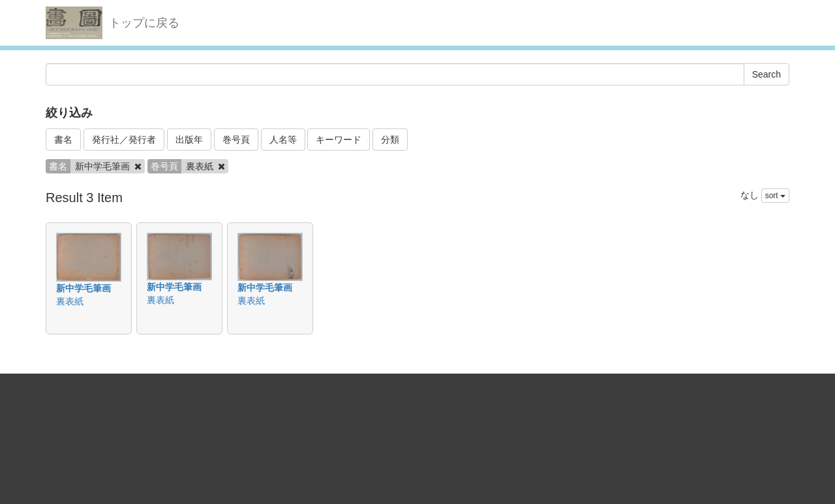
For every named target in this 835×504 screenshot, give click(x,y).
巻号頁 (236, 140)
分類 (390, 140)
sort (775, 196)
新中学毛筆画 (83, 288)
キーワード (339, 140)
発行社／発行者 (124, 140)
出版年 (189, 140)
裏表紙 (70, 301)
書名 (63, 140)
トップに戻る (144, 23)
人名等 (283, 140)
